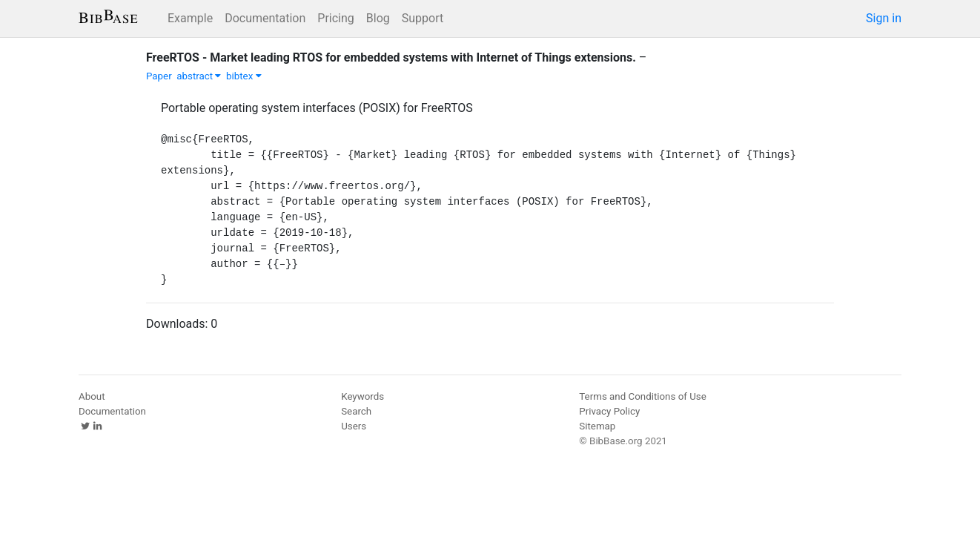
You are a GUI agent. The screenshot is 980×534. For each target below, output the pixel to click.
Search (356, 411)
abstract (199, 76)
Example (190, 18)
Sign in (884, 18)
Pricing (336, 18)
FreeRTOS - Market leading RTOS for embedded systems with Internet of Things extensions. (391, 57)
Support (423, 18)
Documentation (265, 18)
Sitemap (597, 426)
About (92, 396)
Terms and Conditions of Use (642, 396)
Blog (378, 18)
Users (354, 426)
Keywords (362, 396)
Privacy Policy (609, 411)
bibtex (244, 76)
